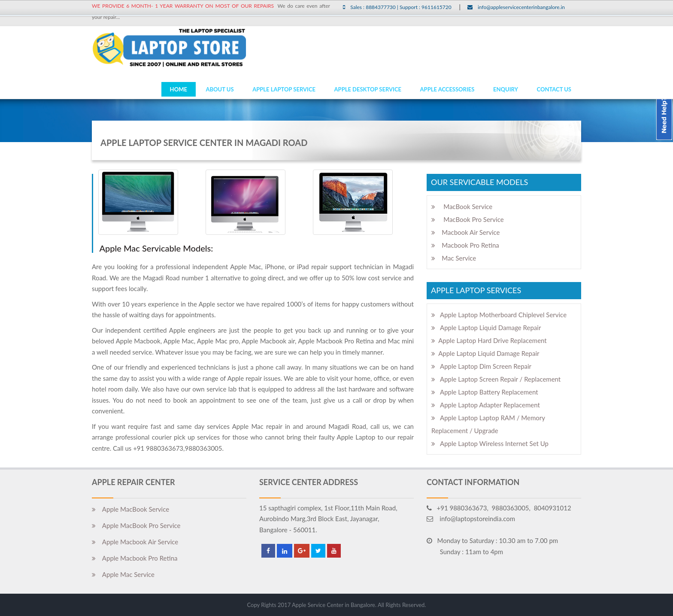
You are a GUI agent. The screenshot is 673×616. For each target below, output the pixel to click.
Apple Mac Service (123, 574)
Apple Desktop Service (368, 89)
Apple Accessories (447, 89)
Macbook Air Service (466, 232)
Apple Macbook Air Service (135, 542)
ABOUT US (220, 89)
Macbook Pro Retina (465, 245)
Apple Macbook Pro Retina (135, 558)
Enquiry (506, 89)
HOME (179, 89)
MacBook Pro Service (468, 219)
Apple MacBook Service (130, 509)
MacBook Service (462, 206)
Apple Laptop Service (284, 89)
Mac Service (454, 258)
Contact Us (554, 89)
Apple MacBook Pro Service (136, 525)
